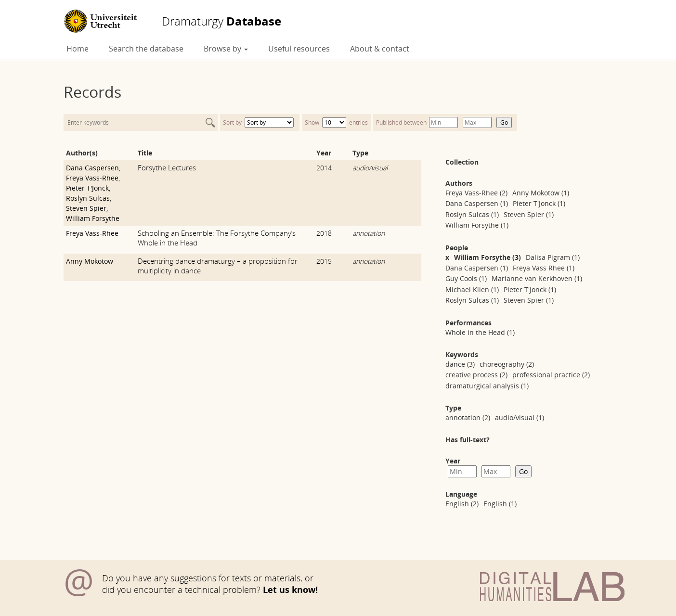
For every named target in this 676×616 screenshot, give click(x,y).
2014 (324, 168)
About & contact (380, 49)
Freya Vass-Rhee (92, 178)
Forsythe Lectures (167, 167)
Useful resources (299, 49)
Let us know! (290, 590)
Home (78, 49)
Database (221, 21)
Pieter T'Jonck (87, 188)
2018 (324, 233)
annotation (369, 233)
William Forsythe (93, 218)
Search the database (146, 49)
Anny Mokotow (90, 261)
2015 (324, 261)
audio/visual (370, 168)
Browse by (226, 49)
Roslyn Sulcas (88, 198)
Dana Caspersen (92, 168)
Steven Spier (86, 208)
